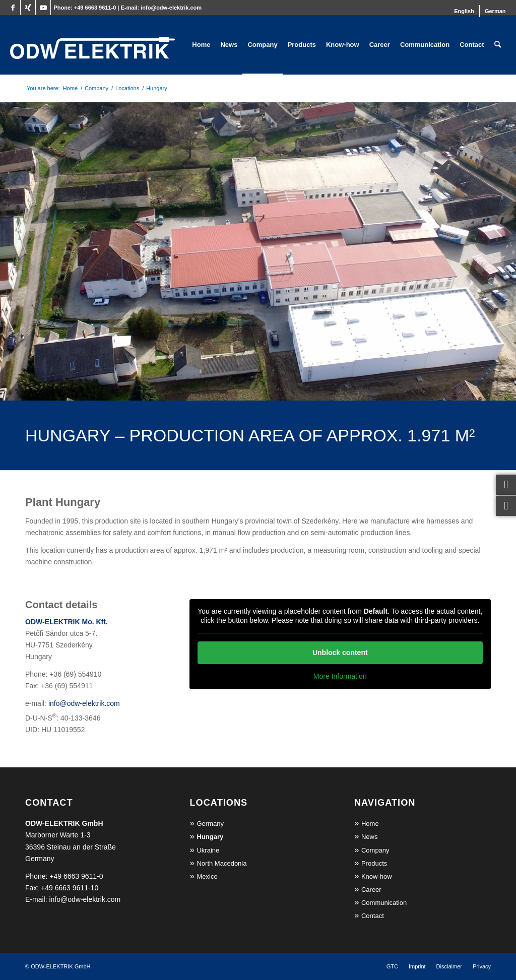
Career (371, 890)
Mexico (207, 876)
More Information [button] (340, 676)
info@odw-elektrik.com (171, 8)
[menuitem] (464, 11)
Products (374, 863)
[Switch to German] (495, 11)
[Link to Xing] (28, 8)
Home (370, 824)
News (370, 837)
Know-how (377, 876)
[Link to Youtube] (43, 8)
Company (375, 850)
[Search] (498, 45)
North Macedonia (221, 863)
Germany (210, 824)
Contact (373, 916)
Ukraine (208, 850)
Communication (384, 903)
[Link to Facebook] (13, 8)
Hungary (210, 837)
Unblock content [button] (340, 652)
